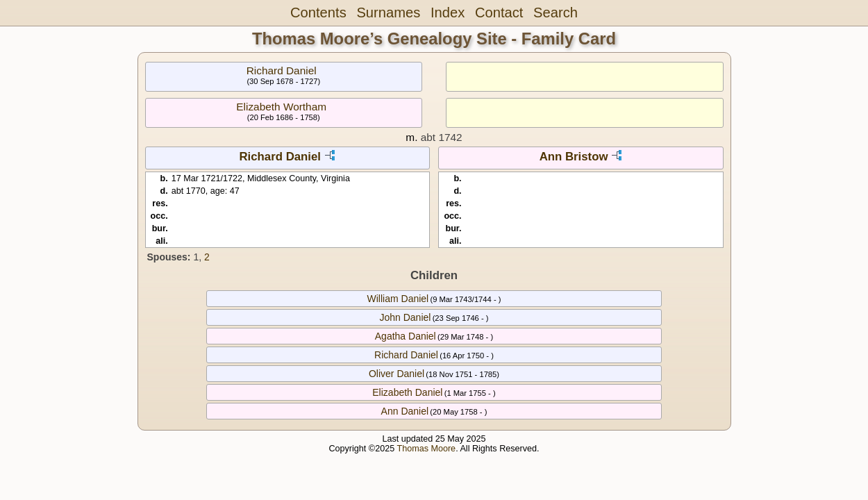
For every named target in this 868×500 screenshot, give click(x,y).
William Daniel (398, 299)
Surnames (388, 12)
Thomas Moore (426, 449)
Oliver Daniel (397, 374)
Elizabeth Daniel (407, 392)
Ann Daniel (405, 411)
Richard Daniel (282, 70)
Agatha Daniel (406, 336)
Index (448, 12)
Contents (318, 12)
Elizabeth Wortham (281, 107)
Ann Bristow (574, 157)
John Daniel (405, 317)
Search (556, 12)
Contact (499, 12)
